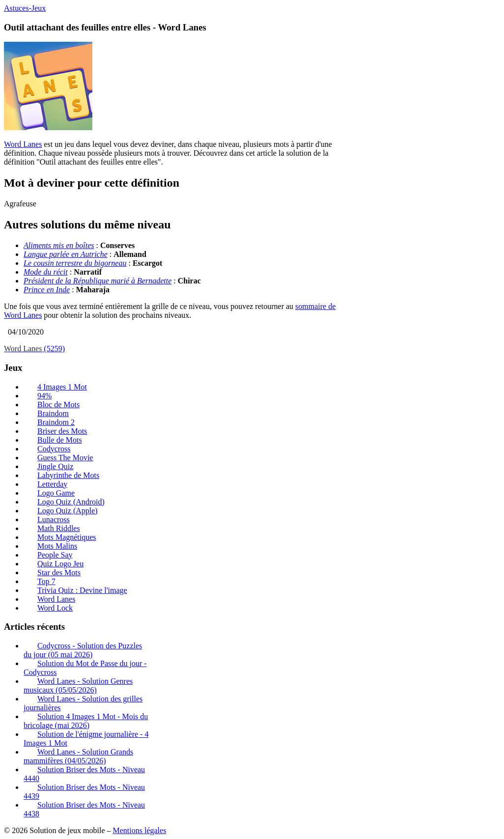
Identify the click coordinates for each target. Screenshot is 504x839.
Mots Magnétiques (67, 537)
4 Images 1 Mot (62, 387)
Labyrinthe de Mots (68, 475)
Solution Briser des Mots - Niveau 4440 (84, 774)
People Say (55, 555)
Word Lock (55, 608)
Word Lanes (23, 144)
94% (44, 396)
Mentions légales (139, 830)
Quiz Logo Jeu (60, 564)
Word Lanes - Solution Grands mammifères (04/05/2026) (78, 756)
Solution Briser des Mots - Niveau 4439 (84, 792)
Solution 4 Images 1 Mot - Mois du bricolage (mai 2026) (86, 721)
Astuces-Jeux (25, 8)
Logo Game (56, 493)
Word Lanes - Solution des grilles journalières (83, 703)
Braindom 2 (56, 422)
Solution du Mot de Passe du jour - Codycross (85, 668)
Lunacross (54, 519)
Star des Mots (59, 573)
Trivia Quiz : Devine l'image (82, 590)
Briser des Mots (62, 431)
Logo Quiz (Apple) (68, 511)
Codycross (54, 449)
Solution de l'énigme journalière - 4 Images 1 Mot (86, 739)
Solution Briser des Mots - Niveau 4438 (84, 809)
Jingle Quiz (55, 466)
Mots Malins (57, 546)
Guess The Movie (65, 458)
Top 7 (46, 581)
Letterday (52, 484)
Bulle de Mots (60, 440)
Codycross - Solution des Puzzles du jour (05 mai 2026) (83, 650)
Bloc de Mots (58, 405)
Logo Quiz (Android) (71, 502)
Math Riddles (59, 528)
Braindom (53, 413)
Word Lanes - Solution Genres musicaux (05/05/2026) (78, 685)
